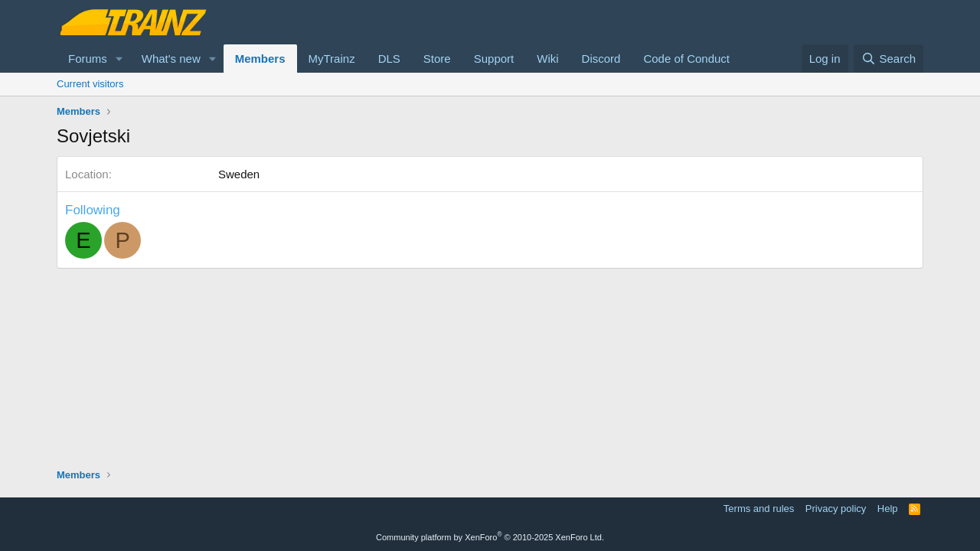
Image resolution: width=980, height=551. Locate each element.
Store (437, 59)
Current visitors (90, 84)
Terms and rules (759, 509)
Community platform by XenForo (490, 537)
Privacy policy (836, 509)
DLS (389, 59)
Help (888, 509)
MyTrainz (332, 59)
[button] (119, 59)
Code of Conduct (686, 59)
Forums (88, 59)
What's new (171, 59)
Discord (601, 59)
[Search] (889, 59)
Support (494, 59)
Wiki (547, 59)
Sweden (239, 174)
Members (260, 59)
